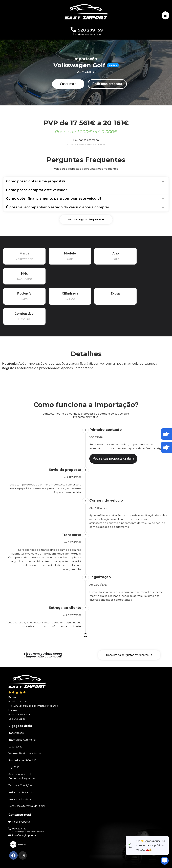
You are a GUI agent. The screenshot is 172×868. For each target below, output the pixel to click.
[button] (68, 84)
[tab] (86, 181)
